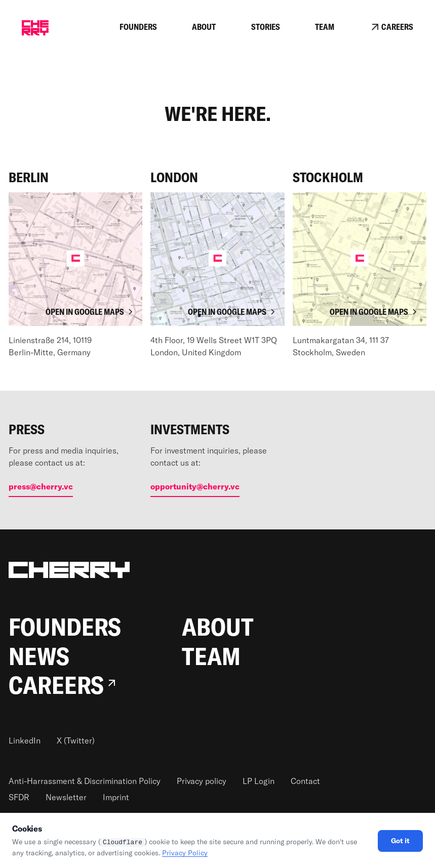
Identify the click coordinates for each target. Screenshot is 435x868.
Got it (400, 841)
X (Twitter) (76, 740)
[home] (35, 28)
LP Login (259, 781)
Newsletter (66, 797)
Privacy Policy (185, 853)
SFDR (19, 797)
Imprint (116, 797)
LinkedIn (25, 740)
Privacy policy (202, 781)
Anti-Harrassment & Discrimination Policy (85, 781)
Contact (305, 781)
